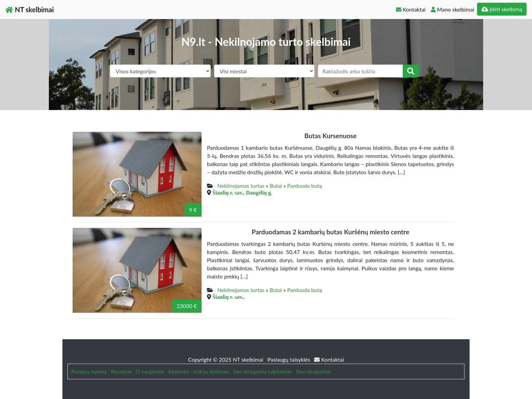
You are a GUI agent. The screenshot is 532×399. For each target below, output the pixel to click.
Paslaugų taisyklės (289, 359)
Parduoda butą (304, 186)
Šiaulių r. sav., (229, 297)
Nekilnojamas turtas (241, 186)
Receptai (121, 371)
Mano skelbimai (452, 9)
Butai (276, 186)
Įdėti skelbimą (502, 9)
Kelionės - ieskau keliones (199, 371)
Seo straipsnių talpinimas (263, 371)
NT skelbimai (30, 10)
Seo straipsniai (313, 371)
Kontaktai (411, 9)
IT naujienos (150, 371)
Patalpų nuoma (89, 371)
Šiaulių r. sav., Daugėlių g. (242, 193)
